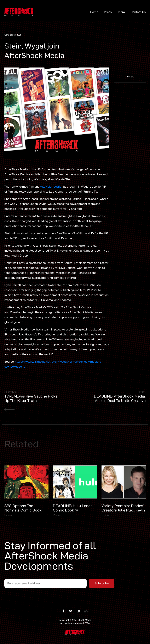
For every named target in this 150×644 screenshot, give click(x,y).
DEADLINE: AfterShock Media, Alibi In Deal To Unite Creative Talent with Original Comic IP (120, 401)
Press (108, 12)
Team (121, 12)
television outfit (51, 187)
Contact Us (138, 12)
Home (94, 12)
